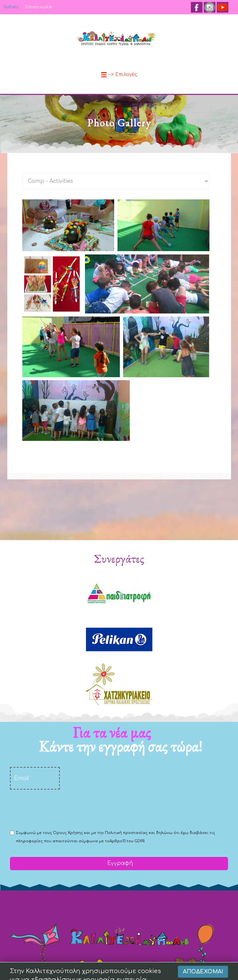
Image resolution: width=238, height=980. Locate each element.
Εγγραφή (119, 863)
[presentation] (60, 809)
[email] (35, 778)
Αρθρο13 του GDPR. (127, 841)
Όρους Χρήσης (68, 833)
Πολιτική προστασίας (126, 833)
